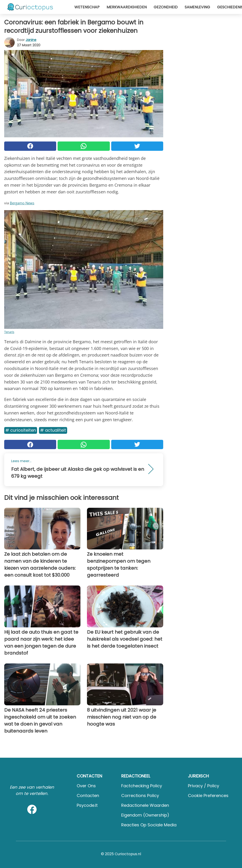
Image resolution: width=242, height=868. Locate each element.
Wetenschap (87, 7)
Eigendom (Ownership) (145, 815)
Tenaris (9, 332)
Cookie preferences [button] (208, 796)
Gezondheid (166, 7)
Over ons (86, 786)
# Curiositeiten (21, 430)
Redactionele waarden (145, 805)
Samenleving (197, 7)
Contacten (88, 796)
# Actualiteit (53, 430)
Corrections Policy (140, 796)
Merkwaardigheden (127, 7)
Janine (31, 40)
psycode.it (87, 805)
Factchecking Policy (142, 786)
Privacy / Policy (204, 786)
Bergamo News (22, 203)
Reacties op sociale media (149, 825)
